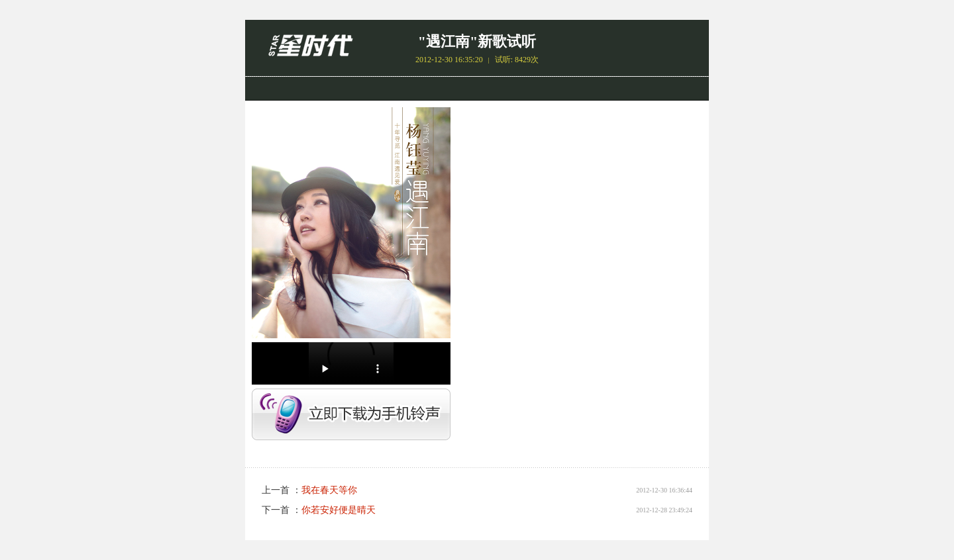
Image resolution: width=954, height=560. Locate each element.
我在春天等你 (329, 490)
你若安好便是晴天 (339, 510)
